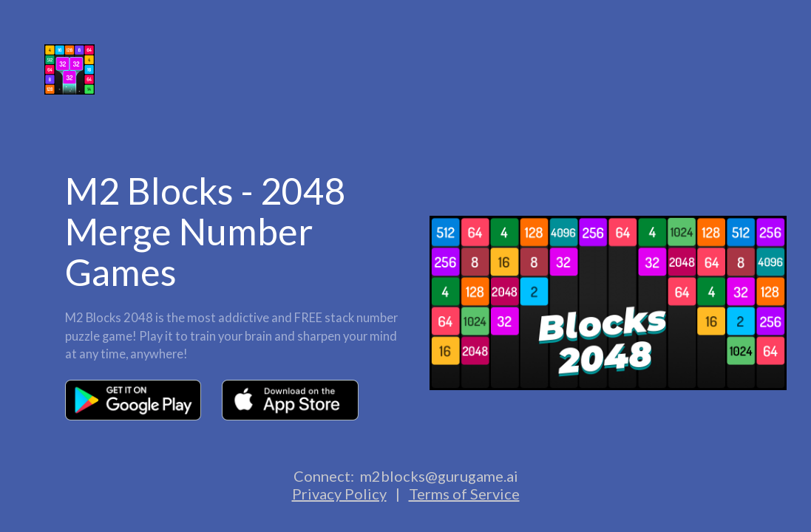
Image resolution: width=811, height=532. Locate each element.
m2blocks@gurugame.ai (439, 476)
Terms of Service (464, 494)
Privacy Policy (339, 494)
